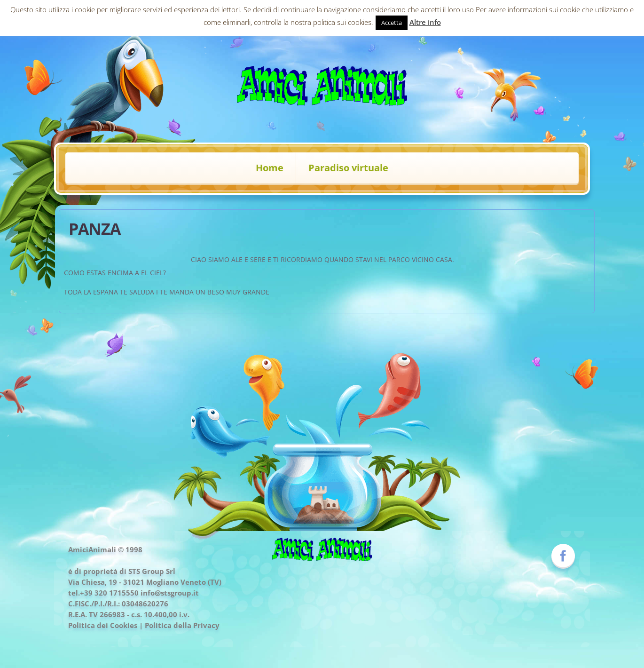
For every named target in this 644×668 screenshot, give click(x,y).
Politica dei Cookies (103, 625)
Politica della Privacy (182, 625)
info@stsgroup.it (170, 593)
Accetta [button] (392, 23)
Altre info (425, 22)
